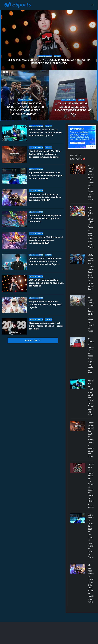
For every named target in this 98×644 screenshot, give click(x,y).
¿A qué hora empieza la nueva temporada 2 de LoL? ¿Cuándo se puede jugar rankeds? (45, 197)
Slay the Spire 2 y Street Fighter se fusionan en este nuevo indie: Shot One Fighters (91, 227)
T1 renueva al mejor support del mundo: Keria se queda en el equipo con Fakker (46, 326)
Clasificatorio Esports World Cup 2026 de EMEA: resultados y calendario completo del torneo (45, 154)
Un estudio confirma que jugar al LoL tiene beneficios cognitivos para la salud (45, 218)
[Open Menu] (92, 5)
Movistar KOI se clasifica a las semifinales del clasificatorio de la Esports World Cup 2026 (45, 133)
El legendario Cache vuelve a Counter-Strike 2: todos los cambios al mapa (91, 314)
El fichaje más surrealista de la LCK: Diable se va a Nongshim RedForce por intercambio (49, 62)
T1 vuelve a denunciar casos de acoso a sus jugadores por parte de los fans (73, 109)
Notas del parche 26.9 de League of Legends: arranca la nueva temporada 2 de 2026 (46, 240)
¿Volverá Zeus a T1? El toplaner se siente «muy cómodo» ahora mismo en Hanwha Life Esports (45, 261)
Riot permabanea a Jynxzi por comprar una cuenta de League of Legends (45, 304)
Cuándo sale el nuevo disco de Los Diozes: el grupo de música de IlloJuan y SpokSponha (91, 486)
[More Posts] (33, 340)
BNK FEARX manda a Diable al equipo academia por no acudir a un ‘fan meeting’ (46, 283)
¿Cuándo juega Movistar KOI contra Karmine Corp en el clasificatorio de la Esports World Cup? (25, 109)
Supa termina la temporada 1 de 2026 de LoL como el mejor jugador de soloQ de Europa (46, 176)
